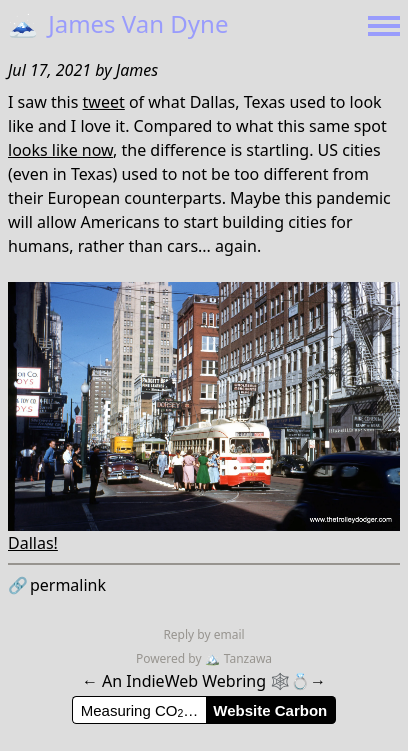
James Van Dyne (118, 23)
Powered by (170, 658)
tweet (104, 102)
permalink (57, 585)
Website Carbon (270, 710)
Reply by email (203, 634)
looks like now (60, 150)
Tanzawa (238, 658)
